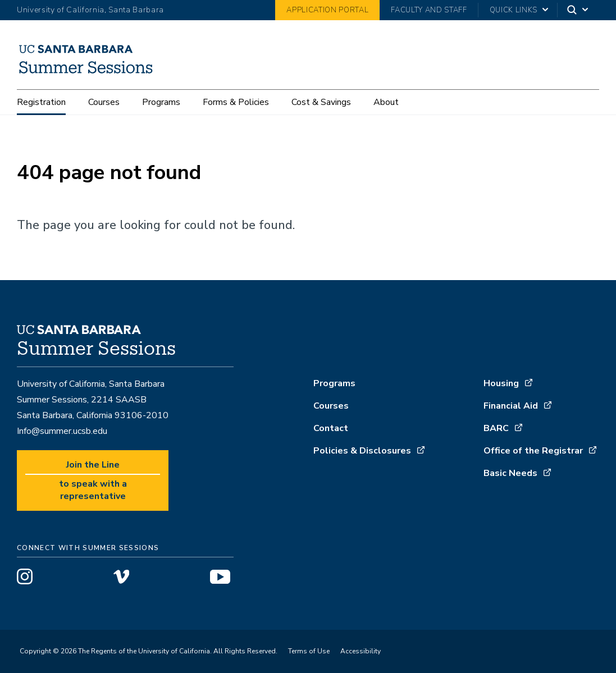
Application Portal (327, 10)
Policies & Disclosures (362, 451)
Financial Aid (511, 406)
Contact (331, 428)
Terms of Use (309, 651)
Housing (501, 383)
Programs (161, 102)
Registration (41, 102)
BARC (496, 428)
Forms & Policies (236, 102)
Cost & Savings (321, 102)
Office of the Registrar (533, 451)
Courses (104, 102)
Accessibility (361, 651)
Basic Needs (510, 473)
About (386, 102)
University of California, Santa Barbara (90, 10)
